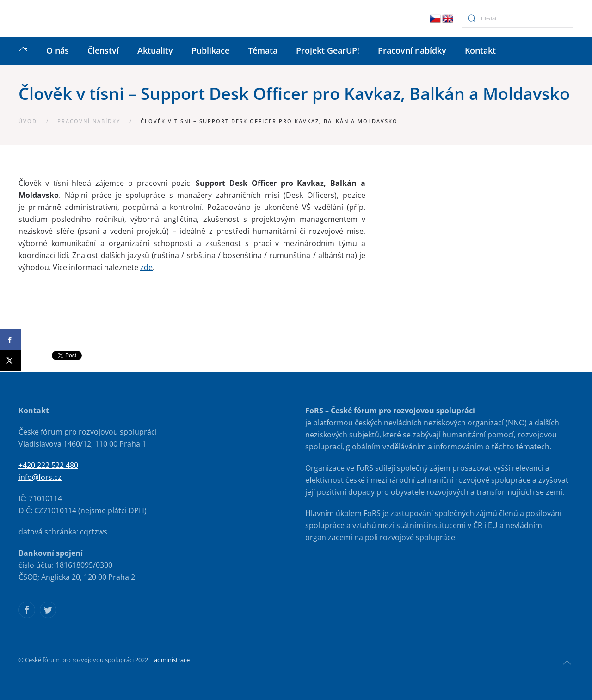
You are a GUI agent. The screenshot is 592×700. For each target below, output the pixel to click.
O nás (58, 50)
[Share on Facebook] (10, 340)
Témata (263, 50)
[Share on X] (10, 360)
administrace (172, 660)
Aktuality (155, 50)
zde (146, 267)
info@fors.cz (40, 477)
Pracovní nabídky (412, 50)
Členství (103, 50)
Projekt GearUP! (328, 50)
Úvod (28, 121)
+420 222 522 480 (48, 465)
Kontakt (480, 50)
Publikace (210, 50)
